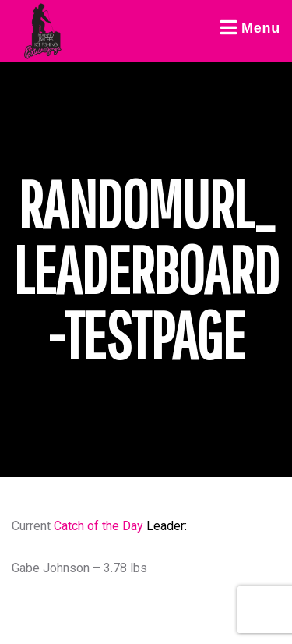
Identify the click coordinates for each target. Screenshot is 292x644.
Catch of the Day (99, 526)
